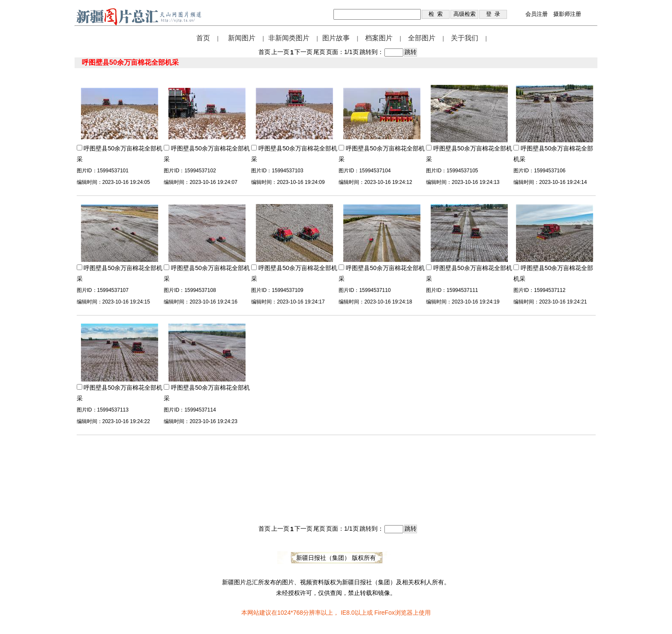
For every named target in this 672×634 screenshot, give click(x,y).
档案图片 (379, 38)
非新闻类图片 (289, 38)
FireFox (384, 613)
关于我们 (465, 38)
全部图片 (422, 38)
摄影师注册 (567, 14)
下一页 (303, 52)
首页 (203, 38)
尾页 (319, 52)
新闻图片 (242, 38)
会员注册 (537, 14)
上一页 (280, 52)
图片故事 (336, 38)
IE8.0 (348, 613)
